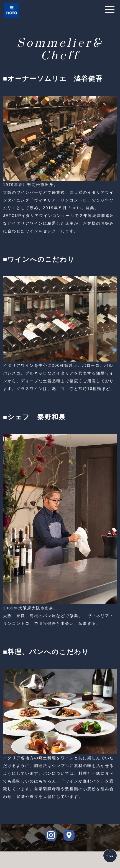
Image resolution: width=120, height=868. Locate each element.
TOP (110, 856)
